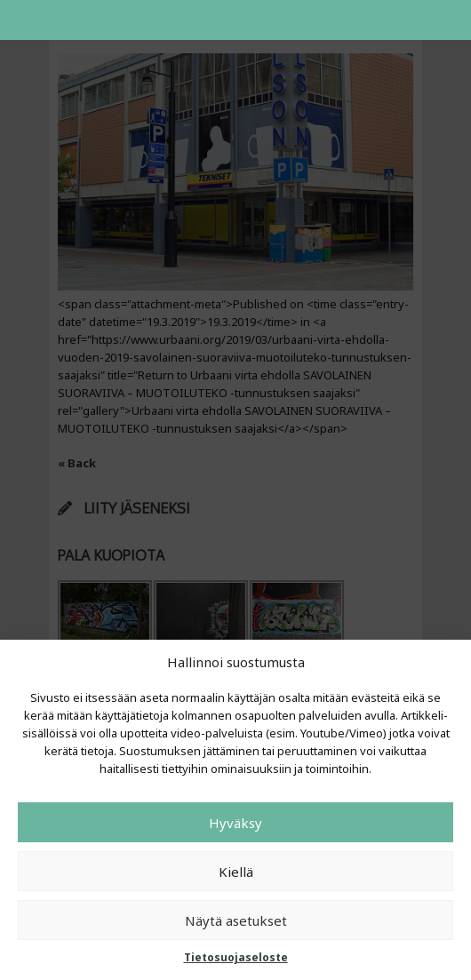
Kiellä (236, 872)
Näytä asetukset (236, 920)
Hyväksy (235, 823)
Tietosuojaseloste (236, 957)
